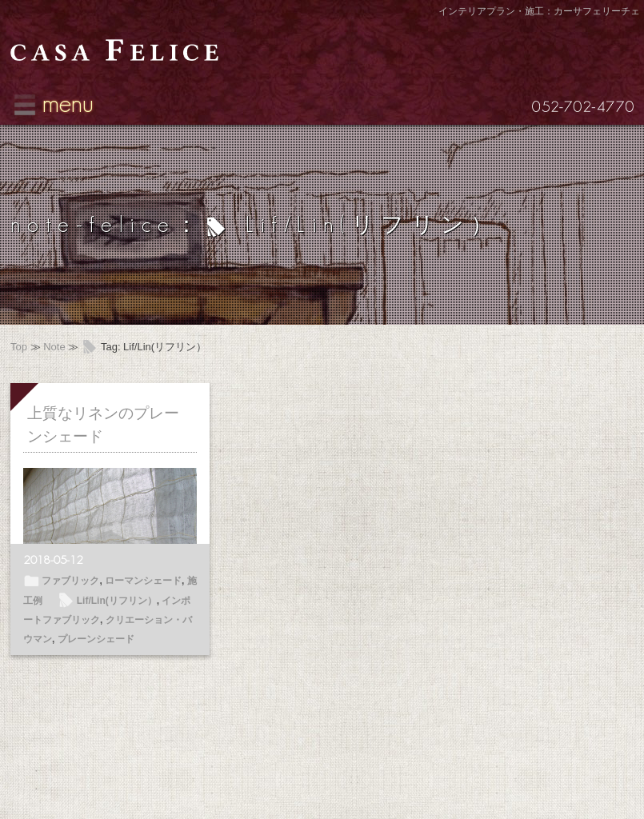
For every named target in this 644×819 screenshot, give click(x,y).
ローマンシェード (143, 581)
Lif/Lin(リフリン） (117, 601)
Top (19, 347)
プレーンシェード (96, 639)
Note (54, 347)
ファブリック (70, 581)
